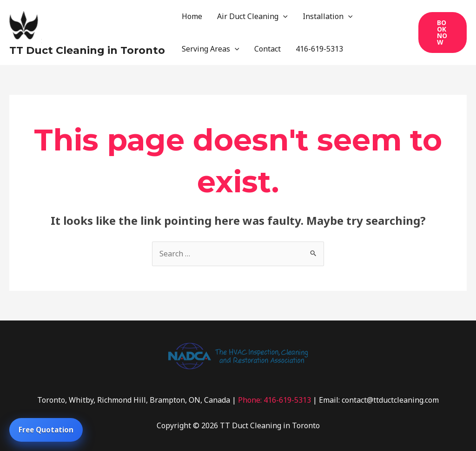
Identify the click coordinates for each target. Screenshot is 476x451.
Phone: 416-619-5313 (274, 400)
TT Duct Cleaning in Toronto (87, 50)
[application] (283, 16)
